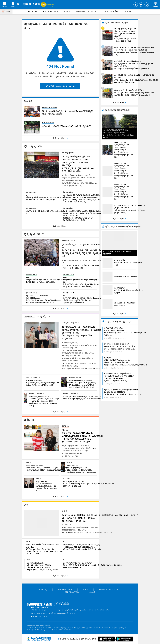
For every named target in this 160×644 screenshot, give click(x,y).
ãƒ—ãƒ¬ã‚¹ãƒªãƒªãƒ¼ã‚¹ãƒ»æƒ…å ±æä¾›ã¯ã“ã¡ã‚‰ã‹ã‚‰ (84, 610)
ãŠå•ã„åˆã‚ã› (67, 613)
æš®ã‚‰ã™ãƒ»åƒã (88, 11)
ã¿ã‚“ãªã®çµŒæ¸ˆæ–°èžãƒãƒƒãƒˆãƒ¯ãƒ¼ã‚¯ (39, 639)
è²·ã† (67, 11)
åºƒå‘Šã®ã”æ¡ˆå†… (41, 616)
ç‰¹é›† (128, 11)
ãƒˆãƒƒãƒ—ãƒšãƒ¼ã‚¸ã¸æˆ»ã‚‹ (60, 86)
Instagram (147, 5)
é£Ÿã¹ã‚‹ (33, 11)
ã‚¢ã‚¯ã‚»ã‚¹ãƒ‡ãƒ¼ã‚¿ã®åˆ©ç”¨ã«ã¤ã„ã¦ (50, 613)
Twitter (141, 5)
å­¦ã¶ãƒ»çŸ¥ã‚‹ (112, 11)
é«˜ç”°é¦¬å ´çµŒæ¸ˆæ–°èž (26, 4)
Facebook (136, 5)
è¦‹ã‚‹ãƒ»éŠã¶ (51, 11)
